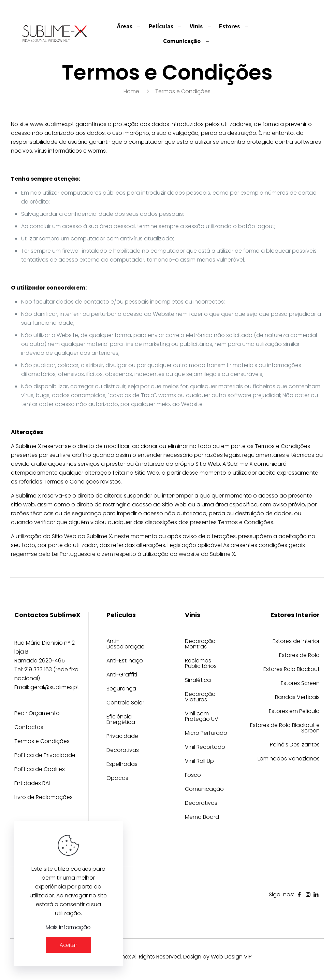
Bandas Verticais (297, 698)
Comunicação (204, 790)
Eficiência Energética (121, 720)
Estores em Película (294, 712)
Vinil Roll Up (199, 762)
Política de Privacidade (45, 756)
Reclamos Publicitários (201, 664)
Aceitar (68, 945)
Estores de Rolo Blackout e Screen (285, 729)
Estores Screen (300, 684)
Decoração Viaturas (200, 697)
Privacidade (122, 737)
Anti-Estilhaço (125, 661)
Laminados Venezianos (289, 759)
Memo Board (202, 818)
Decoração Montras (200, 645)
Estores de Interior (296, 642)
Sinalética (198, 681)
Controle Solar (125, 703)
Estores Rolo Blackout (292, 670)
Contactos (29, 728)
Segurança (121, 689)
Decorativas (123, 751)
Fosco (193, 776)
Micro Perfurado (206, 734)
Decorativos (201, 804)
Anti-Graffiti (122, 675)
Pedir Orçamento (37, 714)
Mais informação (68, 927)
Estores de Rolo (299, 656)
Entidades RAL (33, 784)
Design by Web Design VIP (217, 957)
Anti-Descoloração (126, 645)
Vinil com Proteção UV (202, 717)
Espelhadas (122, 765)
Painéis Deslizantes (295, 745)
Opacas (117, 779)
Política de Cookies (40, 770)
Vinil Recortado (205, 748)
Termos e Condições (42, 742)
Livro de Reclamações (43, 798)
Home (131, 91)
